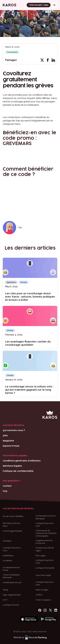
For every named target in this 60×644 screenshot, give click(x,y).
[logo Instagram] (45, 610)
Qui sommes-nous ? (14, 430)
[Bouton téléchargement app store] (29, 619)
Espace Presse (11, 446)
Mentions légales (12, 466)
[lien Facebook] (40, 610)
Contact (7, 486)
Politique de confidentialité (18, 471)
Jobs (5, 436)
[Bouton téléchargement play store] (48, 619)
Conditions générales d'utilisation (22, 461)
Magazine (8, 441)
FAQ (5, 491)
